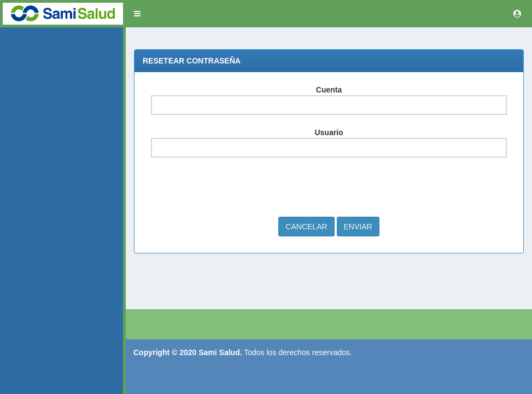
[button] (137, 14)
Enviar (358, 227)
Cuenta (329, 90)
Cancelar (306, 227)
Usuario (329, 132)
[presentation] (234, 187)
